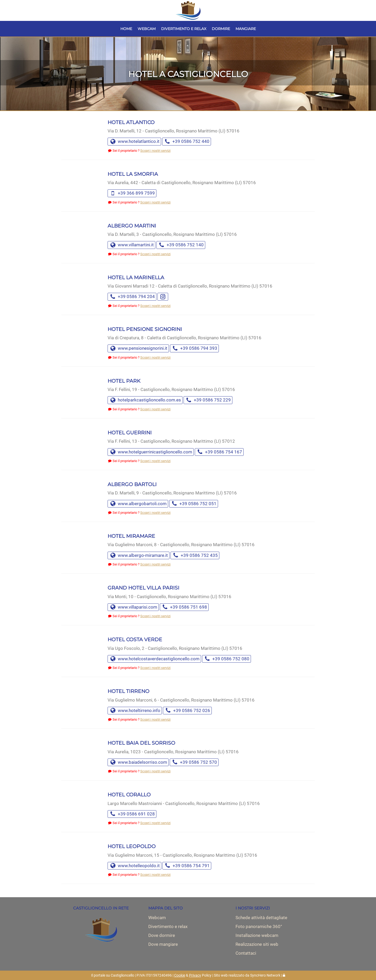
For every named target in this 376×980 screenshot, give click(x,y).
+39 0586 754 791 (187, 866)
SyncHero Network (265, 975)
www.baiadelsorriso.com (138, 762)
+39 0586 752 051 (194, 504)
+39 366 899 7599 (132, 193)
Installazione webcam (257, 935)
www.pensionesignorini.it (138, 348)
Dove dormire (162, 935)
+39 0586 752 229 (208, 400)
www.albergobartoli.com (138, 504)
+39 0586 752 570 (194, 762)
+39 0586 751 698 (184, 607)
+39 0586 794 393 (194, 348)
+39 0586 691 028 (132, 814)
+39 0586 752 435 (195, 555)
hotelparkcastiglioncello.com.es (145, 400)
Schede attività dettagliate (261, 918)
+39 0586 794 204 (132, 296)
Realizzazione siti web (257, 944)
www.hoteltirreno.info (135, 710)
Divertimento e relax (168, 926)
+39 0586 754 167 (219, 452)
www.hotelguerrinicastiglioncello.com (151, 452)
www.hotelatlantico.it (134, 141)
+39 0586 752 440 (187, 141)
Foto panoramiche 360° (259, 926)
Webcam (157, 918)
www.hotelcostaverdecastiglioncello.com (154, 659)
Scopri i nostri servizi (155, 151)
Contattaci (246, 953)
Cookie (180, 975)
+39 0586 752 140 (181, 245)
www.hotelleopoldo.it (134, 866)
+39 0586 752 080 (227, 659)
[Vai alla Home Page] (188, 10)
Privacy (195, 975)
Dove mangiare (163, 944)
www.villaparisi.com (133, 607)
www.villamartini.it (131, 245)
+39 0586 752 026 (187, 710)
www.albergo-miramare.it (139, 555)
